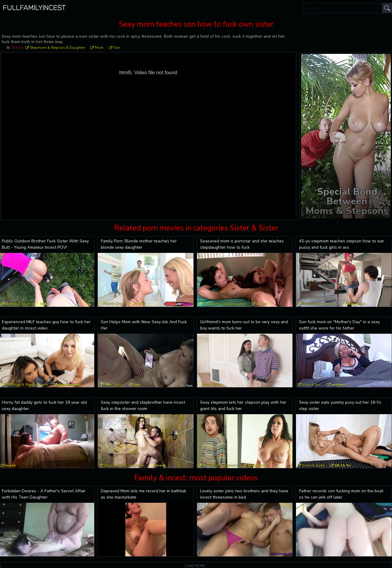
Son (117, 48)
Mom (99, 48)
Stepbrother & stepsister (124, 465)
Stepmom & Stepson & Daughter (57, 48)
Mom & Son (113, 385)
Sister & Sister (313, 465)
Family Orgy (114, 304)
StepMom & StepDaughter (225, 304)
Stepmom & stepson (319, 304)
